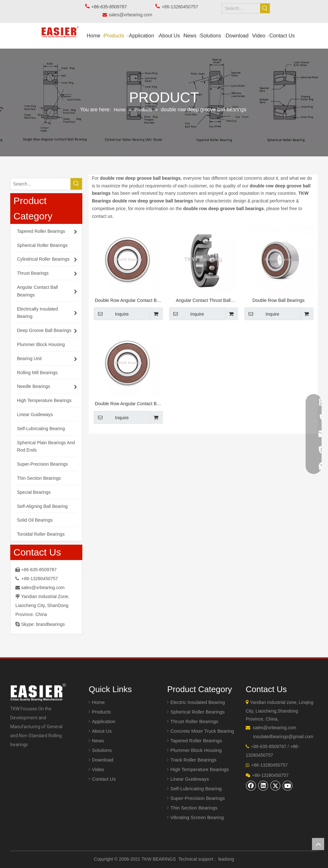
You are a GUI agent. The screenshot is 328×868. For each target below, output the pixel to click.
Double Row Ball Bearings (279, 300)
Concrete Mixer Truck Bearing (202, 731)
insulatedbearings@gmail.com (283, 737)
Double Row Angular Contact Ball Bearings (128, 404)
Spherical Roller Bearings (197, 712)
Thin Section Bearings (194, 808)
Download (103, 760)
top (318, 844)
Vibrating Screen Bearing (197, 817)
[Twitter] (275, 785)
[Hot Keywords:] (265, 8)
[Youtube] (288, 785)
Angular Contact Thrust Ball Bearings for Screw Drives (203, 301)
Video (98, 769)
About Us (102, 731)
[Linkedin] (263, 785)
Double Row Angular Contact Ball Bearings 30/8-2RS (128, 301)
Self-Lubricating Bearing (196, 789)
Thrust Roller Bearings (194, 721)
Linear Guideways (190, 779)
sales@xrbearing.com (132, 15)
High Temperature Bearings (200, 769)
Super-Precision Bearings (198, 798)
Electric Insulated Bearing (198, 702)
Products (101, 712)
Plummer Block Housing (196, 750)
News (98, 741)
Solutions (102, 750)
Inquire (111, 314)
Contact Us (104, 779)
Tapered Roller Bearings (196, 741)
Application (104, 721)
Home (98, 702)
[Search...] (241, 8)
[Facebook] (251, 785)
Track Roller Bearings (193, 760)
